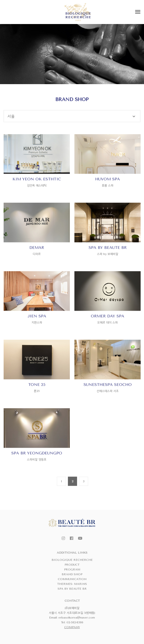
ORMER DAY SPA (108, 332)
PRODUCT (72, 565)
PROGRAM (72, 569)
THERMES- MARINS (72, 584)
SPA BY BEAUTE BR (108, 263)
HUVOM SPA (108, 195)
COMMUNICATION (72, 579)
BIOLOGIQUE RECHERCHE (72, 560)
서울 (11, 132)
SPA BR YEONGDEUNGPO (37, 469)
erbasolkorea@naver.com (77, 618)
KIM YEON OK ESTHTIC (37, 195)
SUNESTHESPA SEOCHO (108, 400)
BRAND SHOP (72, 574)
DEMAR (37, 263)
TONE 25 (37, 400)
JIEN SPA (37, 332)
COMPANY (72, 627)
